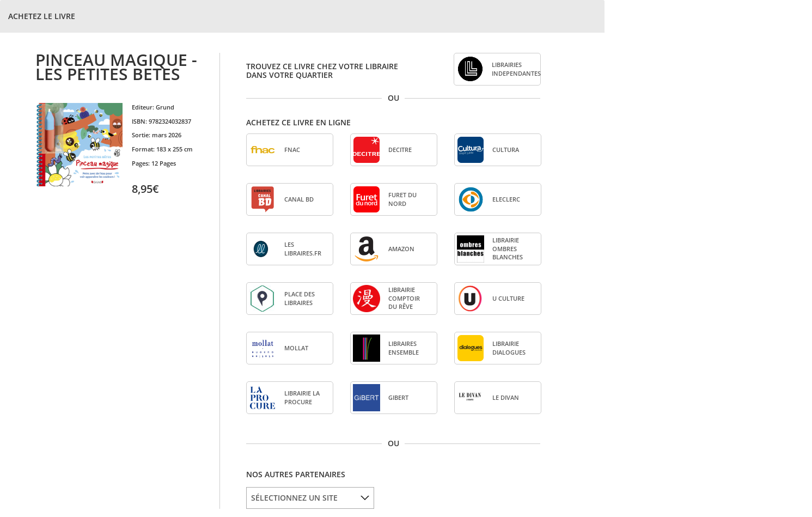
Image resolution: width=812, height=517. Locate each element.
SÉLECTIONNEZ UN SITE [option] (294, 498)
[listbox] (310, 498)
